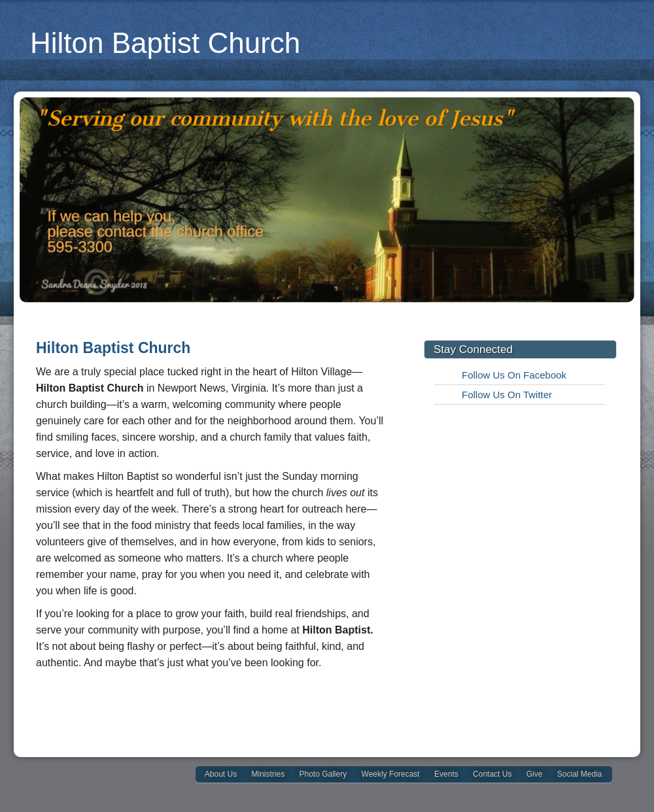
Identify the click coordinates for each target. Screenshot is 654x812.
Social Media (580, 774)
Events (446, 774)
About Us (221, 774)
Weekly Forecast (391, 774)
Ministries (268, 774)
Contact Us (492, 774)
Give (535, 774)
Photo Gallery (323, 774)
